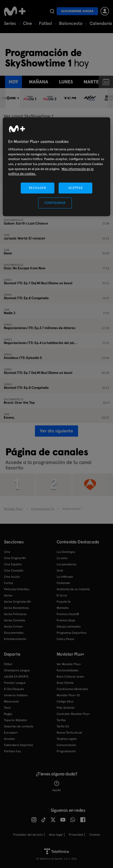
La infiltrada (65, 577)
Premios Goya (66, 620)
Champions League (17, 670)
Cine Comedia (14, 571)
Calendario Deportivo (19, 745)
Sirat (60, 571)
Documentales (14, 633)
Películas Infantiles (17, 589)
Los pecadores (66, 564)
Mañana (39, 82)
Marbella (63, 608)
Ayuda (56, 786)
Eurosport (11, 733)
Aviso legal (56, 835)
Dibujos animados (69, 627)
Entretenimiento (15, 639)
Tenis (7, 708)
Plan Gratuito (66, 708)
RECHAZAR (37, 188)
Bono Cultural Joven (70, 677)
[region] (56, 167)
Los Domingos (66, 552)
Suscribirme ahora (77, 11)
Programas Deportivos (72, 633)
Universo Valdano (16, 695)
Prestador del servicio (28, 835)
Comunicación (66, 745)
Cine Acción (12, 577)
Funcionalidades (68, 670)
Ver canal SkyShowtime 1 (28, 116)
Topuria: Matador (16, 720)
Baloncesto (71, 23)
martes (92, 82)
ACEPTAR (76, 188)
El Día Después (14, 689)
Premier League (15, 683)
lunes (66, 82)
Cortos (8, 583)
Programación (66, 751)
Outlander (64, 583)
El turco (62, 595)
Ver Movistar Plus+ (69, 664)
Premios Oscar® (68, 614)
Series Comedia (15, 620)
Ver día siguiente (56, 431)
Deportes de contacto (19, 726)
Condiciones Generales (72, 689)
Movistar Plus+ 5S (68, 695)
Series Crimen (13, 627)
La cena (62, 558)
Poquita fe (64, 602)
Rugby (8, 714)
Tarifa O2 (63, 726)
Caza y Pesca (65, 639)
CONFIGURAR (55, 203)
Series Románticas (16, 608)
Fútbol (46, 23)
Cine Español (13, 564)
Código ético (65, 701)
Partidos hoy (12, 751)
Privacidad (76, 835)
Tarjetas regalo (67, 739)
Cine (27, 23)
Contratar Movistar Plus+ (73, 714)
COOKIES (95, 835)
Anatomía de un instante (73, 589)
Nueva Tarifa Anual (69, 733)
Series (10, 23)
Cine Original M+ (15, 558)
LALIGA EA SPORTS (16, 677)
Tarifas (61, 720)
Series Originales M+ (18, 602)
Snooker (10, 739)
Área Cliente (65, 683)
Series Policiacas (15, 614)
